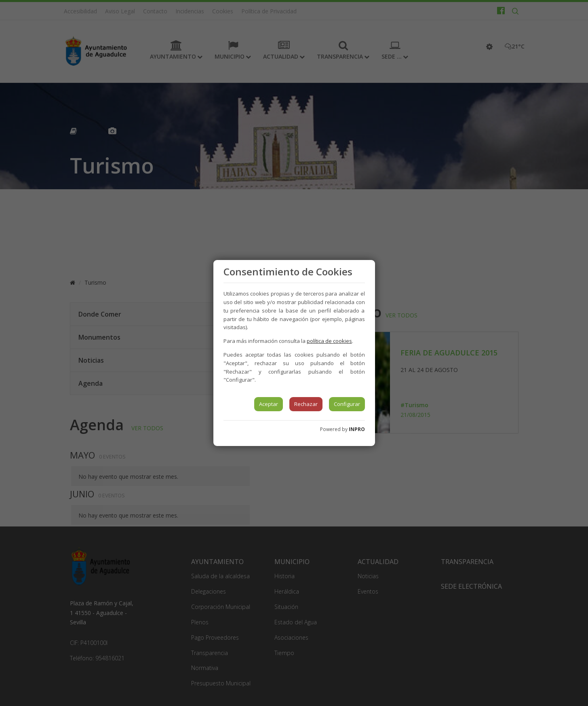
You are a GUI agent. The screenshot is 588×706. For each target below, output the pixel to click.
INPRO (357, 429)
